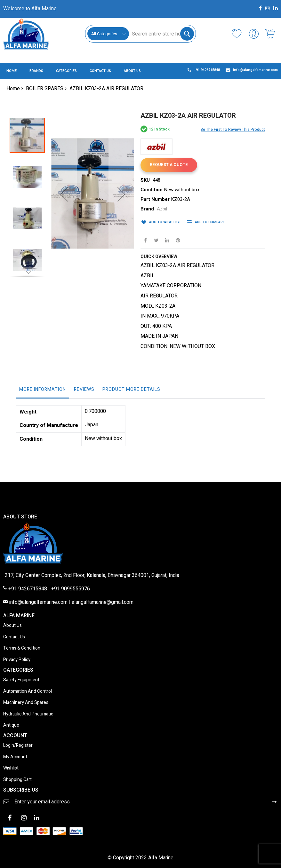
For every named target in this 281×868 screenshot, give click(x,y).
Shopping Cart (17, 780)
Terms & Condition (22, 648)
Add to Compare (208, 222)
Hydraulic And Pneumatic (28, 714)
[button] (30, 174)
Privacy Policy (17, 660)
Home (13, 89)
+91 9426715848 (28, 589)
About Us (12, 626)
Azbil (162, 209)
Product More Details (131, 389)
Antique (11, 726)
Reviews (84, 389)
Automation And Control (28, 692)
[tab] (43, 391)
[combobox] (161, 34)
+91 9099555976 (71, 589)
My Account (15, 757)
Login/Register (18, 746)
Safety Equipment (21, 680)
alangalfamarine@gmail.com (103, 603)
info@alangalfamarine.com (38, 603)
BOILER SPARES (45, 89)
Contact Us (14, 637)
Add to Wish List (164, 222)
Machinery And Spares (26, 703)
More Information (43, 389)
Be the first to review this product (233, 130)
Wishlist (11, 768)
